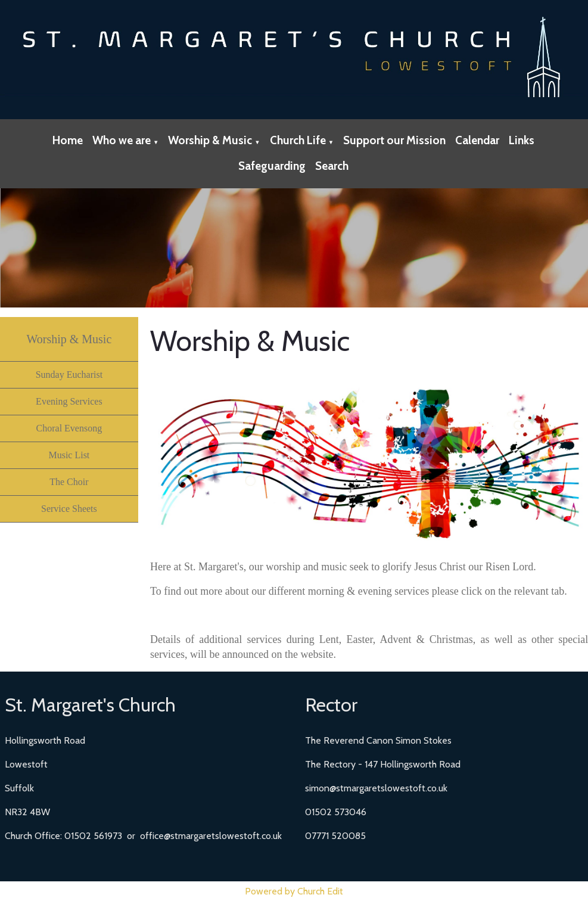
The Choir (69, 482)
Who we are (122, 140)
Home (68, 140)
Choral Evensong (69, 428)
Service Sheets (69, 509)
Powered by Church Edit (294, 891)
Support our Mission (394, 140)
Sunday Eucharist (69, 375)
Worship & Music (210, 140)
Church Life (298, 140)
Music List (69, 455)
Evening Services (69, 401)
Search (332, 166)
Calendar (477, 140)
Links (522, 140)
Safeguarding (272, 166)
